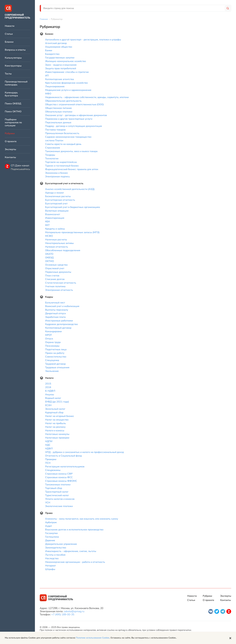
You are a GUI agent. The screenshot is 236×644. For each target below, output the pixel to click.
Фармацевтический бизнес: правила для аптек (72, 169)
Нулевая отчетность (57, 247)
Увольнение (52, 371)
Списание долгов (55, 279)
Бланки (9, 42)
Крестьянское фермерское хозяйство (66, 83)
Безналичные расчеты (58, 196)
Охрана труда (53, 342)
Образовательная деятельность (63, 101)
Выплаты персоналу (57, 310)
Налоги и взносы (55, 431)
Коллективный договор (58, 328)
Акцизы (50, 395)
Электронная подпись (57, 177)
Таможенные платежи (58, 485)
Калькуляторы (13, 58)
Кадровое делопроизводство (61, 324)
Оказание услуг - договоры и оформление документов (76, 115)
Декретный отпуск (55, 313)
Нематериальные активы (59, 243)
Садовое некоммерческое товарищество (68, 137)
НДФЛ (49, 449)
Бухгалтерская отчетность (60, 200)
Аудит (49, 526)
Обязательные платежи (59, 112)
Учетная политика (55, 286)
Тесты (8, 74)
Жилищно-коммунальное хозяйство (66, 61)
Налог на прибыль (56, 423)
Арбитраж (51, 522)
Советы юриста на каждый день (63, 144)
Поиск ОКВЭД (13, 104)
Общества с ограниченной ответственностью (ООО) (74, 104)
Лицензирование (55, 86)
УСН (48, 503)
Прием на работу (55, 353)
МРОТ (49, 335)
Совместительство (56, 357)
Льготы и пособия (55, 555)
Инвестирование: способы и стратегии (67, 72)
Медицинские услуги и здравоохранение (68, 90)
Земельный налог (55, 409)
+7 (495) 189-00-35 (63, 615)
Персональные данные (58, 122)
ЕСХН (48, 405)
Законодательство (56, 548)
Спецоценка (52, 360)
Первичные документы (58, 272)
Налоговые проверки (57, 438)
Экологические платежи (59, 506)
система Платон (54, 141)
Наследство (52, 558)
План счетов (52, 276)
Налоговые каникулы (57, 434)
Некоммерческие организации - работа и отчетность (75, 562)
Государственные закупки (60, 58)
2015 (48, 384)
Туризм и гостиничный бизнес (62, 166)
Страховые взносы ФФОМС (61, 481)
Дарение (50, 540)
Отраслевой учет (55, 268)
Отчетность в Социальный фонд (63, 456)
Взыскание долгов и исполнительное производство (74, 530)
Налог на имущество (57, 420)
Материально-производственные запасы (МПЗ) (72, 232)
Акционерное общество (59, 47)
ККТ (47, 225)
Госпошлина (52, 537)
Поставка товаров (55, 130)
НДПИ (49, 441)
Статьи (9, 34)
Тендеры (50, 155)
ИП (47, 76)
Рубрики (207, 596)
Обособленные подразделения (63, 250)
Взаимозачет (53, 214)
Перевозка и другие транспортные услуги (69, 119)
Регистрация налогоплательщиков (65, 467)
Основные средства (56, 265)
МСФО (49, 236)
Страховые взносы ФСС (59, 477)
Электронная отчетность (59, 290)
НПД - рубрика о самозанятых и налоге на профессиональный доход (84, 452)
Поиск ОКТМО (13, 112)
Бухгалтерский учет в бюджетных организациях (73, 207)
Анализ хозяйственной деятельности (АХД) (70, 189)
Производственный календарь (16, 83)
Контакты (10, 157)
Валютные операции (57, 211)
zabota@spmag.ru (74, 611)
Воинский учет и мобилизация (62, 306)
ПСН (48, 463)
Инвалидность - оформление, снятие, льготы (71, 551)
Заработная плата (55, 317)
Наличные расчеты (56, 240)
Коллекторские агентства (60, 79)
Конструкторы (13, 66)
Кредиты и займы (55, 229)
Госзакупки (51, 533)
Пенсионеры (52, 346)
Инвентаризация (55, 218)
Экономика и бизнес (57, 173)
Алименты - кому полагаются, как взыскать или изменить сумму (82, 519)
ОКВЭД (49, 258)
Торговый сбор (54, 488)
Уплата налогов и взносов (60, 499)
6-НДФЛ (50, 391)
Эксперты (10, 149)
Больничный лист (55, 303)
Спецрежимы (53, 470)
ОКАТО (49, 254)
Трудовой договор (55, 364)
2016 (48, 387)
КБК (47, 222)
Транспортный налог (57, 492)
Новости (10, 26)
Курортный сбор (54, 413)
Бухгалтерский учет (56, 204)
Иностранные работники (59, 321)
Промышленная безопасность (62, 133)
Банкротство (52, 54)
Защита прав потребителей (61, 68)
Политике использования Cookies (93, 638)
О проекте (11, 141)
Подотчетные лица (56, 349)
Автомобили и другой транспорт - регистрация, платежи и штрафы (83, 40)
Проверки (51, 459)
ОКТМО (50, 261)
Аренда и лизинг (55, 193)
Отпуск (49, 339)
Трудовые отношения (57, 367)
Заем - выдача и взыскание (61, 65)
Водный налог (53, 398)
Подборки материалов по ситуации (13, 123)
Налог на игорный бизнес (60, 416)
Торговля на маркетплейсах (61, 162)
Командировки (53, 331)
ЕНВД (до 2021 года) (57, 402)
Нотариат (50, 566)
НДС (48, 445)
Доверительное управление (61, 544)
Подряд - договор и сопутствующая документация (74, 126)
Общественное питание (58, 108)
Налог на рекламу (55, 427)
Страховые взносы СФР (59, 474)
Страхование (53, 148)
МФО (48, 94)
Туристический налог (57, 495)
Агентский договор (56, 43)
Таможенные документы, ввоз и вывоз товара (71, 151)
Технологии (52, 159)
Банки (49, 50)
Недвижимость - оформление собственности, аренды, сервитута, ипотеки (87, 97)
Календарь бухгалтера (11, 94)
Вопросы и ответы (15, 50)
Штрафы (50, 569)
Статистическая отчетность (61, 283)
